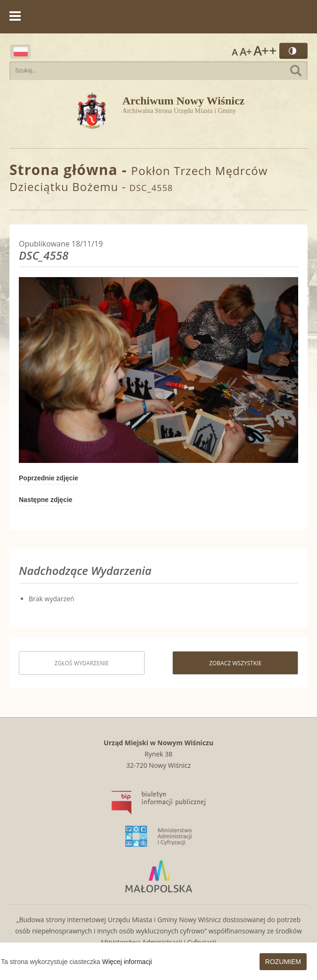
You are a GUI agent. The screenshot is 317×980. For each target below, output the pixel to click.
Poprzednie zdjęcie (49, 478)
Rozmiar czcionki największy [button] (265, 51)
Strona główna (64, 170)
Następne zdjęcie (46, 500)
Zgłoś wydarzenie (82, 663)
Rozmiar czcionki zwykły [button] (235, 51)
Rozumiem (283, 962)
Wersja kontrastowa (293, 51)
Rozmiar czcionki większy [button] (246, 51)
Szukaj (296, 71)
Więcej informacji (127, 962)
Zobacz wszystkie (235, 663)
